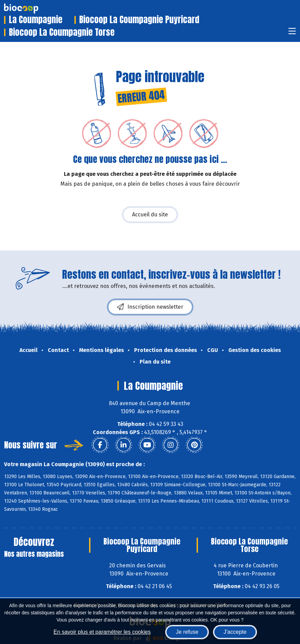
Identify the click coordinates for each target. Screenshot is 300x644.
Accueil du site (150, 214)
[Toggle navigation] (292, 33)
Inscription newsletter (150, 307)
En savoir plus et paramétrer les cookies (102, 632)
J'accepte (235, 632)
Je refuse (187, 632)
